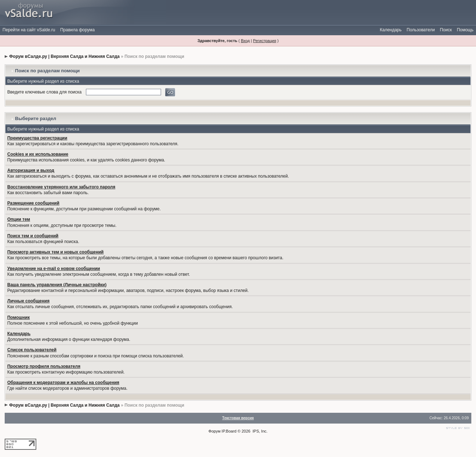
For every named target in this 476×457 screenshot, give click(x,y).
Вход (245, 41)
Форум (214, 431)
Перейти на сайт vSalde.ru (29, 30)
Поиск (446, 30)
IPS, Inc (260, 431)
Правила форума (77, 30)
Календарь (391, 30)
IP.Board (229, 431)
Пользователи (421, 30)
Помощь (465, 30)
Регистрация (265, 41)
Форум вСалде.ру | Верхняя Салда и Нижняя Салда (65, 56)
